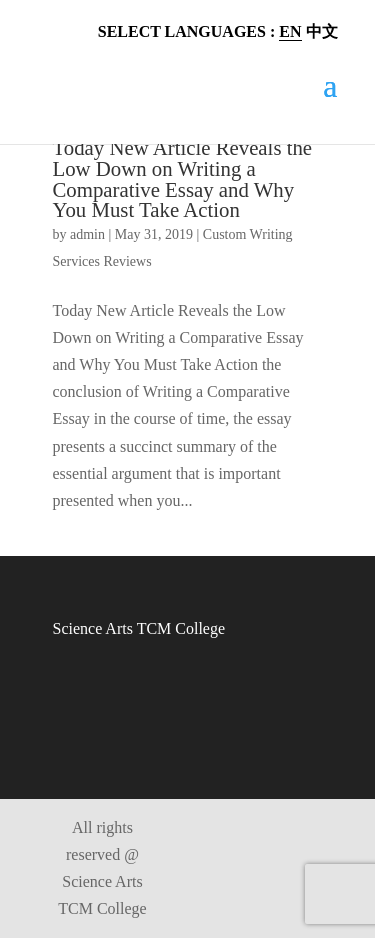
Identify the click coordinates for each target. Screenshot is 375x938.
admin (87, 234)
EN (290, 31)
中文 (322, 31)
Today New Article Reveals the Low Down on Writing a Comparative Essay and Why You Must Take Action (183, 178)
